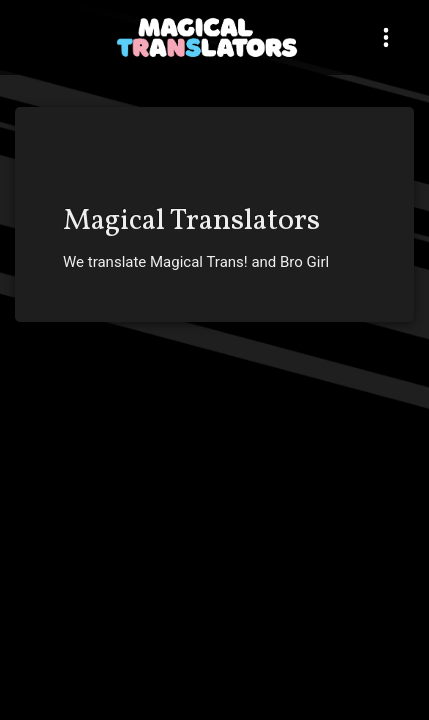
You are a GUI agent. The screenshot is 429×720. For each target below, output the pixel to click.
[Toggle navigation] (386, 37)
